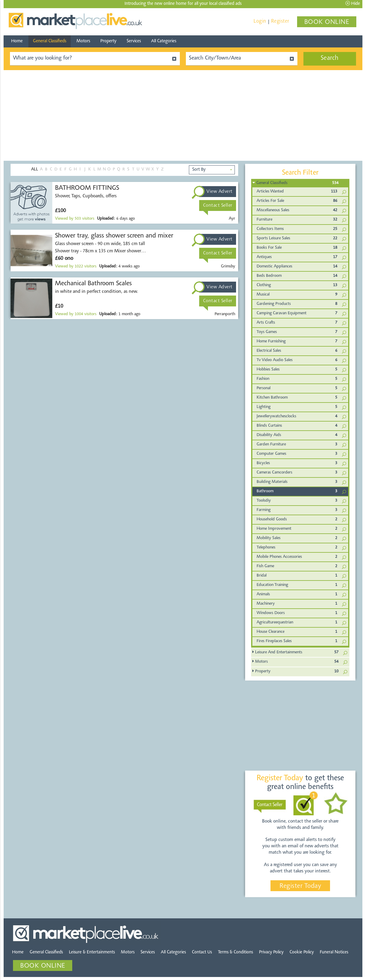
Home (17, 41)
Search (330, 58)
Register (280, 21)
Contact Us (202, 952)
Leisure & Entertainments (92, 952)
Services (134, 41)
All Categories (164, 41)
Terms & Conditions (235, 952)
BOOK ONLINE (327, 22)
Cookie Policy (302, 952)
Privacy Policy (271, 952)
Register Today (300, 886)
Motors (83, 41)
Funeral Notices (334, 952)
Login (260, 21)
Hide (353, 3)
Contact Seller (218, 205)
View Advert (220, 192)
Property (108, 41)
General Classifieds (50, 41)
